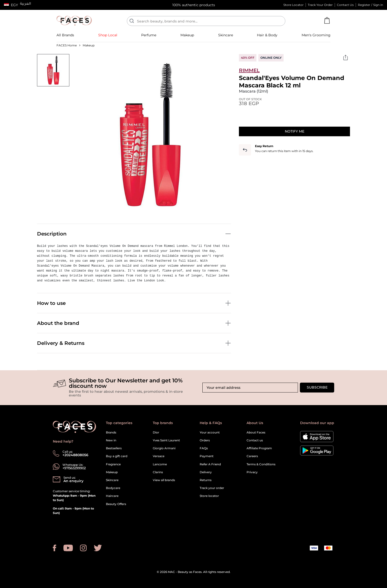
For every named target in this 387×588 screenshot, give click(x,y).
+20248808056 (75, 455)
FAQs (204, 448)
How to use (134, 303)
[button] (11, 5)
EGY (14, 5)
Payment (207, 456)
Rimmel (249, 70)
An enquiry (73, 481)
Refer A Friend (210, 464)
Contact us (255, 440)
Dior (156, 432)
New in (111, 440)
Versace (159, 456)
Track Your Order (320, 5)
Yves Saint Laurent (166, 440)
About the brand (134, 323)
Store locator (209, 496)
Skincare (112, 480)
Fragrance (113, 464)
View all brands (164, 480)
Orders (205, 440)
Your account (210, 432)
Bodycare (113, 488)
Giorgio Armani (164, 448)
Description (134, 234)
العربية (26, 4)
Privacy (252, 472)
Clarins (158, 472)
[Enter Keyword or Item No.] (208, 21)
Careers (252, 456)
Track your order (212, 488)
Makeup (112, 472)
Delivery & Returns (134, 343)
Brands (111, 432)
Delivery (206, 472)
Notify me (295, 131)
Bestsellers (114, 448)
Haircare (112, 496)
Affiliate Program (259, 448)
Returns (206, 480)
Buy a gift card (117, 456)
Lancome (160, 464)
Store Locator (293, 5)
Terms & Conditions (261, 464)
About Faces (256, 432)
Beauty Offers (116, 504)
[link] (65, 35)
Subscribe (317, 387)
